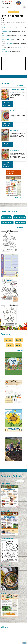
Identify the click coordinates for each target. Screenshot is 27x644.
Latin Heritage (5, 484)
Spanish (19, 47)
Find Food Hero (6, 51)
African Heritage (6, 511)
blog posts (10, 43)
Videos (18, 345)
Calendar (10, 345)
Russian (3, 593)
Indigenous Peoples (7, 538)
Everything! (8, 340)
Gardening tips (6, 32)
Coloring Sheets (19, 217)
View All (17, 198)
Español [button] (11, 12)
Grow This (19, 340)
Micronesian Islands (7, 566)
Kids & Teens (7, 217)
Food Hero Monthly (7, 40)
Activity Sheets (7, 223)
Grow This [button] (16, 12)
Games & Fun (20, 223)
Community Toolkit (14, 10)
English (4, 49)
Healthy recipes (6, 28)
